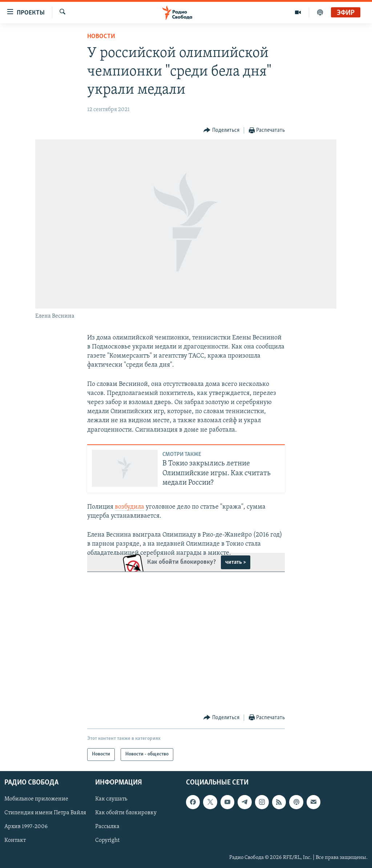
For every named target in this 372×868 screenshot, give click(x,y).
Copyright (107, 840)
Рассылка (107, 827)
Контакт (15, 840)
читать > (236, 562)
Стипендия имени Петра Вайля (45, 813)
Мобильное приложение (36, 799)
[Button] (221, 131)
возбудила (130, 507)
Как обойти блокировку (126, 813)
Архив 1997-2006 (26, 827)
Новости (101, 36)
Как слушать (111, 799)
